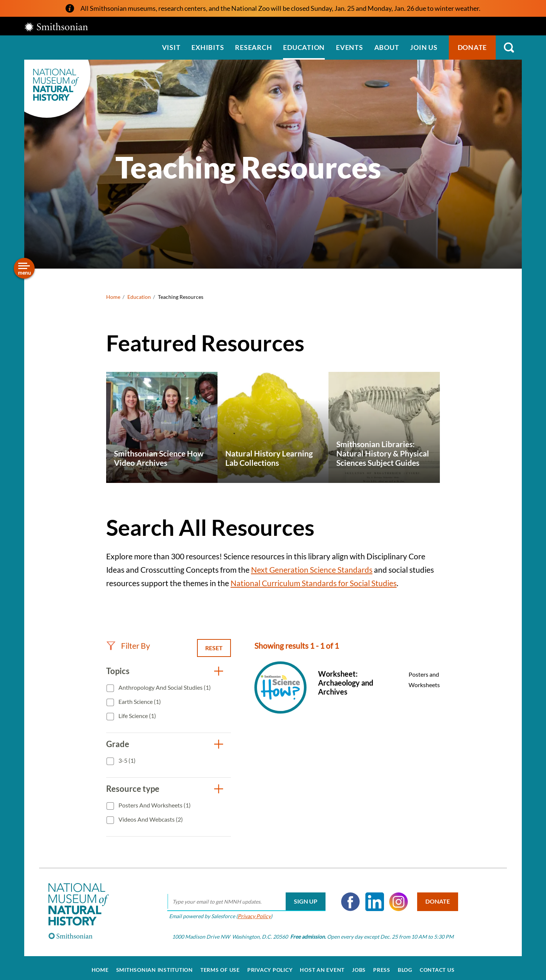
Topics (118, 671)
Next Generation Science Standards (312, 570)
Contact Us (437, 966)
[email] (244, 898)
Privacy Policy (252, 912)
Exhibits (208, 47)
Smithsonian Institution (155, 966)
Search (509, 48)
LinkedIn (372, 898)
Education (304, 47)
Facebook (348, 898)
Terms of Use (220, 966)
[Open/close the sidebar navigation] (24, 268)
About (387, 47)
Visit (171, 47)
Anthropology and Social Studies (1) (164, 687)
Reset (214, 648)
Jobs (359, 966)
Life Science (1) (137, 716)
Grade (118, 744)
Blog (405, 966)
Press (382, 966)
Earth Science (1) (139, 701)
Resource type (133, 789)
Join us (424, 47)
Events (350, 47)
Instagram (396, 898)
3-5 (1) (126, 760)
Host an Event (322, 966)
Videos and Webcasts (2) (150, 819)
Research (253, 47)
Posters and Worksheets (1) (154, 805)
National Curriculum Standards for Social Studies (314, 583)
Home (113, 297)
